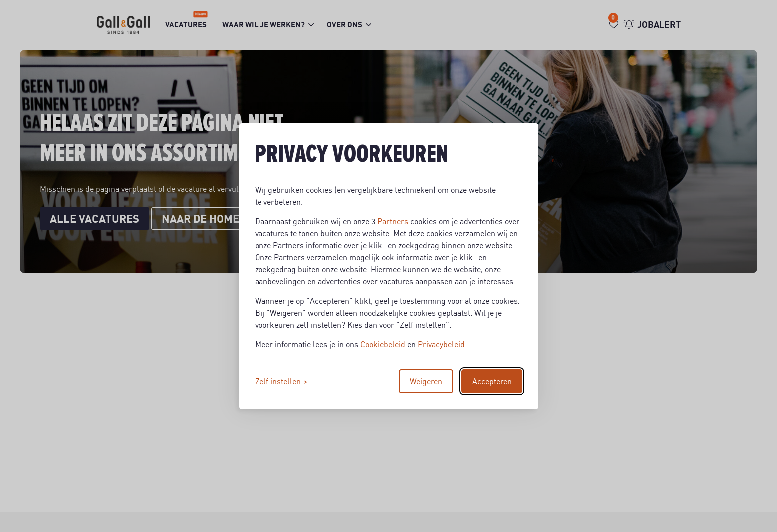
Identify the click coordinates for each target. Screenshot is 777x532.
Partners (393, 221)
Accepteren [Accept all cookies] (492, 381)
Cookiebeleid (383, 344)
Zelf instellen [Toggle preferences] (278, 381)
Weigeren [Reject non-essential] (426, 381)
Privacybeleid (441, 344)
